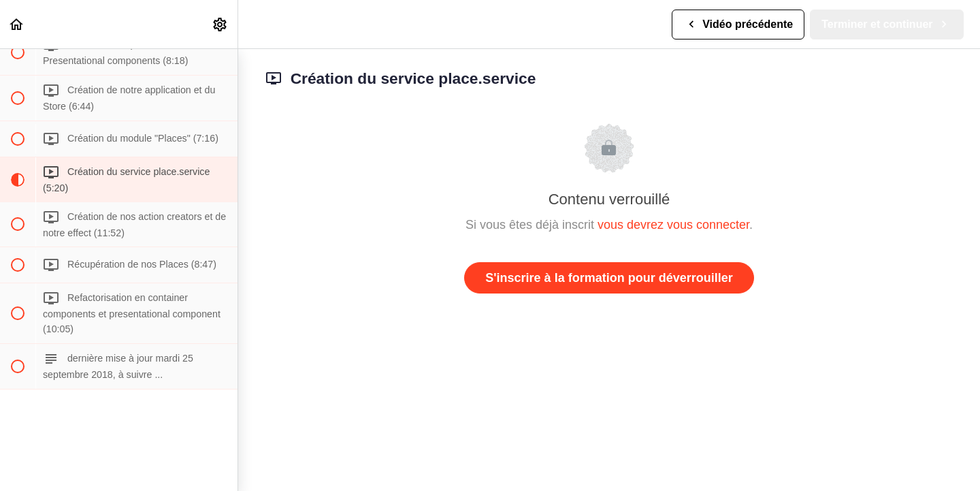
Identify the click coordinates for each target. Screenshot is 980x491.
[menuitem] (220, 24)
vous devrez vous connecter (673, 225)
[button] (17, 24)
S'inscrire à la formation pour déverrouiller (609, 278)
